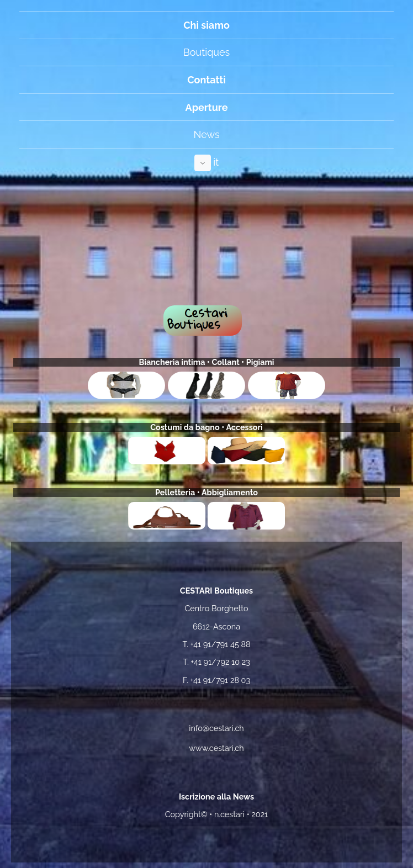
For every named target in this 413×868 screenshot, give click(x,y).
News (206, 134)
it (207, 163)
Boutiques (206, 52)
